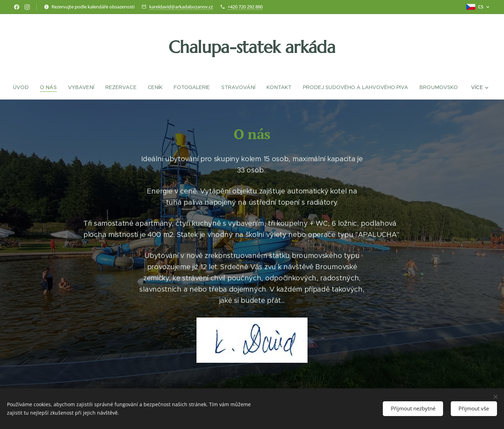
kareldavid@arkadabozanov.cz (181, 7)
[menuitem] (24, 87)
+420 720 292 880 (245, 7)
